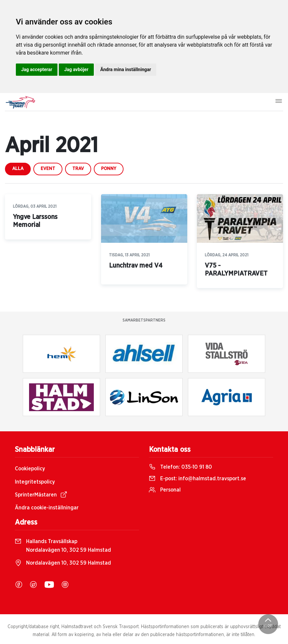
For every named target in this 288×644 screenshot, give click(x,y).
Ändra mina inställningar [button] (126, 69)
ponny (109, 169)
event (48, 169)
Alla (18, 169)
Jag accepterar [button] (37, 69)
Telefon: (180, 467)
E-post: (198, 479)
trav (78, 169)
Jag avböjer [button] (76, 69)
